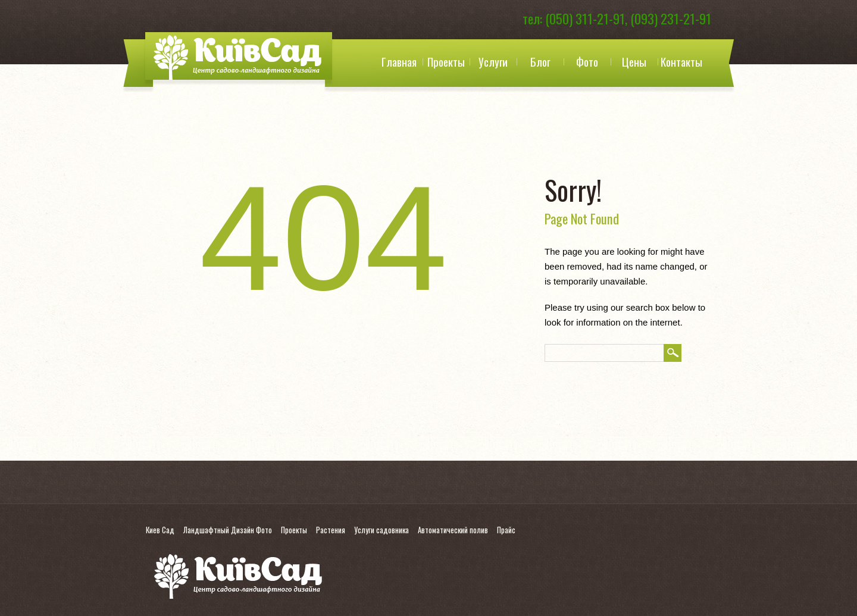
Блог (540, 61)
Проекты (446, 61)
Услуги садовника (381, 530)
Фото (587, 61)
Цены (634, 61)
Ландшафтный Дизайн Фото (228, 530)
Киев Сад (160, 530)
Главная (399, 61)
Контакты (681, 61)
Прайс (506, 530)
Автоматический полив (453, 530)
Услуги (493, 61)
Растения (331, 530)
